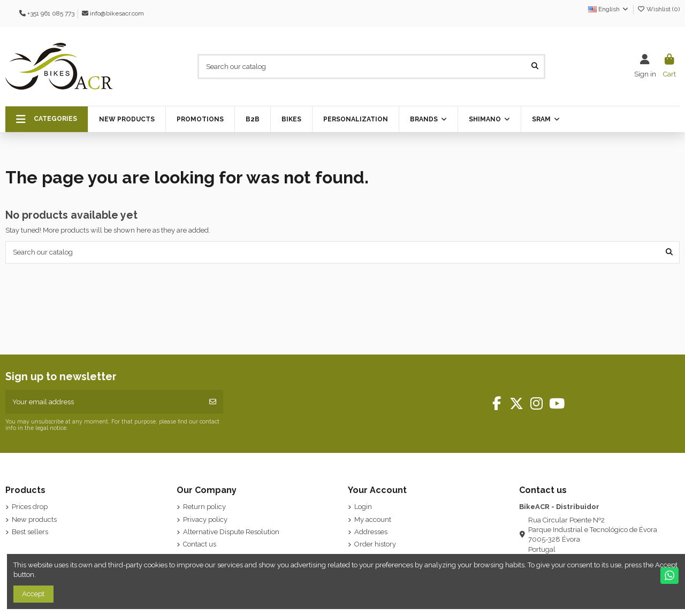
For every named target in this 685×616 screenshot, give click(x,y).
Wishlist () (658, 9)
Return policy (204, 507)
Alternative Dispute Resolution (231, 532)
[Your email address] (104, 402)
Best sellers (30, 532)
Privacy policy (205, 519)
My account (373, 519)
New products (34, 519)
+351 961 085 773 (51, 13)
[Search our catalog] (535, 66)
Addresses (371, 532)
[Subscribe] (213, 402)
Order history (375, 544)
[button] (47, 119)
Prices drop (30, 507)
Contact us (200, 544)
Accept (33, 594)
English (609, 9)
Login (363, 507)
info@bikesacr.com (117, 13)
